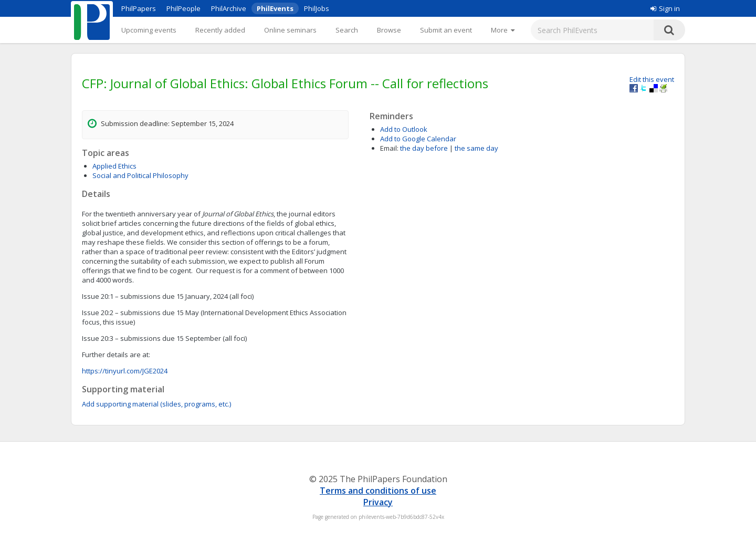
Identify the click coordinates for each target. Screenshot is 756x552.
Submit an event (446, 30)
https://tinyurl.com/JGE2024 (125, 371)
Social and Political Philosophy (140, 175)
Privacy (378, 502)
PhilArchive (229, 8)
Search (347, 30)
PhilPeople (183, 8)
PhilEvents (275, 8)
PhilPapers (139, 8)
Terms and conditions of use (378, 491)
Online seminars (290, 30)
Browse (389, 30)
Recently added (220, 30)
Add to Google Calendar (418, 139)
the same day (476, 148)
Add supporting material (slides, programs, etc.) (156, 404)
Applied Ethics (114, 166)
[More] (503, 30)
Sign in (665, 8)
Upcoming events (149, 30)
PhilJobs (317, 8)
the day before (424, 148)
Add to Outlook (404, 129)
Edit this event (652, 79)
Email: (389, 148)
